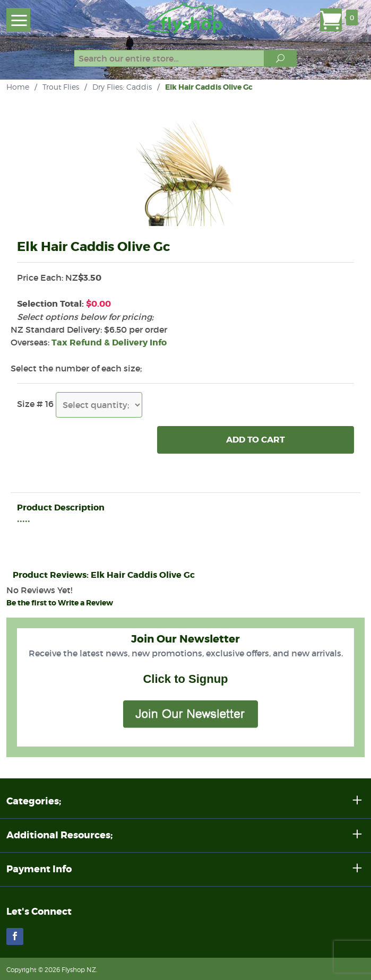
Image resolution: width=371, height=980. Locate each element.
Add (256, 440)
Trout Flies (61, 87)
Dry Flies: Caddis (122, 87)
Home (18, 87)
